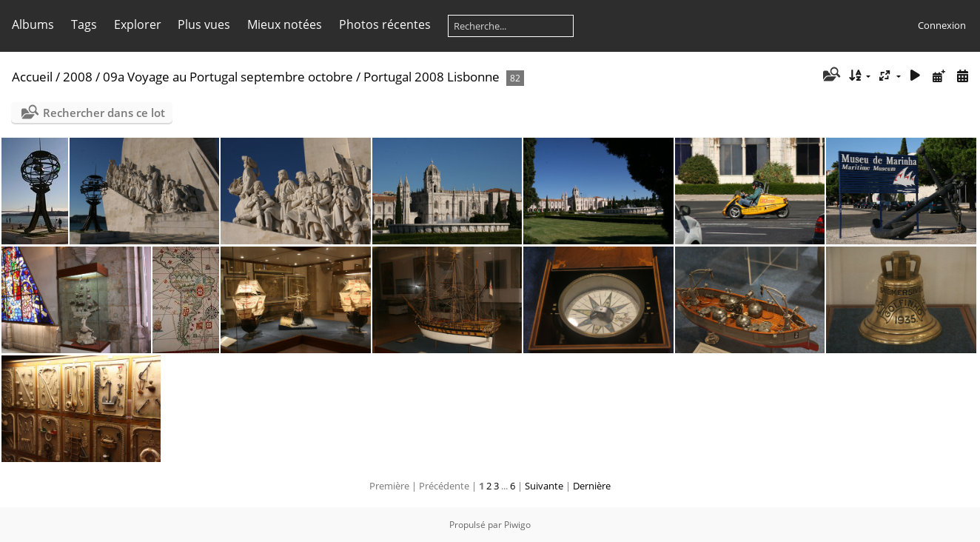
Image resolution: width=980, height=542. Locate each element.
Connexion (942, 25)
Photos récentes (385, 24)
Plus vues (204, 24)
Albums (33, 24)
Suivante (544, 486)
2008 (78, 77)
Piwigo (517, 525)
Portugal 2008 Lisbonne (432, 77)
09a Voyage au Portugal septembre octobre (228, 77)
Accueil (32, 77)
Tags (84, 24)
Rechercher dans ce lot (104, 113)
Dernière (592, 486)
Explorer (138, 24)
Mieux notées (285, 24)
